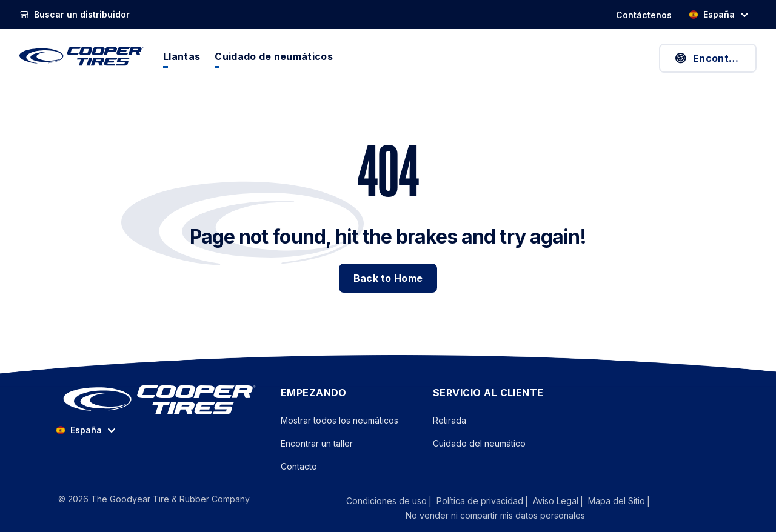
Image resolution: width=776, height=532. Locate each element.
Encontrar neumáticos (715, 58)
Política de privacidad (480, 501)
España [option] (712, 14)
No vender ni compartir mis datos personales (495, 515)
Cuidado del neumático (479, 443)
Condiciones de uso (386, 501)
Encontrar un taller (317, 443)
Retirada (450, 420)
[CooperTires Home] (82, 56)
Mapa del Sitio (617, 501)
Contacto (299, 466)
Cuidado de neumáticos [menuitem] (274, 56)
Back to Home (388, 278)
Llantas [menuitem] (182, 56)
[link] (75, 15)
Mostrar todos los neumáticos (339, 420)
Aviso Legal (556, 501)
